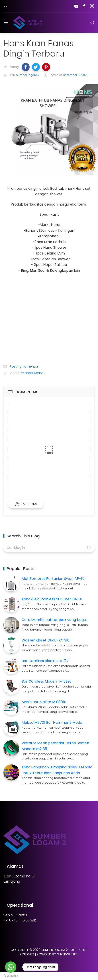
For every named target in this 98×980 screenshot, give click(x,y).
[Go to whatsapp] (11, 967)
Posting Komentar (24, 366)
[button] (26, 67)
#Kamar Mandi (32, 373)
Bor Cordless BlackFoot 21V (45, 661)
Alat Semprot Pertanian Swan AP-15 (53, 579)
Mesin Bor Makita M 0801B (44, 702)
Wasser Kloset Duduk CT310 (46, 640)
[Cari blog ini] (49, 548)
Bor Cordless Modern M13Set (46, 681)
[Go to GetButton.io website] (11, 976)
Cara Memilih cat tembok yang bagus (55, 620)
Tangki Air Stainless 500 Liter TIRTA (52, 599)
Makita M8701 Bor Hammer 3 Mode (52, 722)
